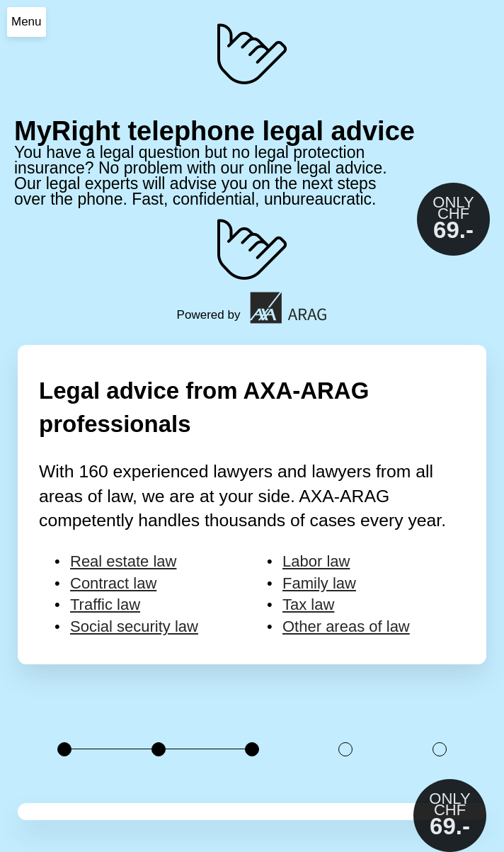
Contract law (113, 583)
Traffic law (105, 604)
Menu (27, 22)
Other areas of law (346, 626)
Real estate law (123, 561)
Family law (319, 583)
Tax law (308, 604)
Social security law (134, 626)
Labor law (316, 561)
